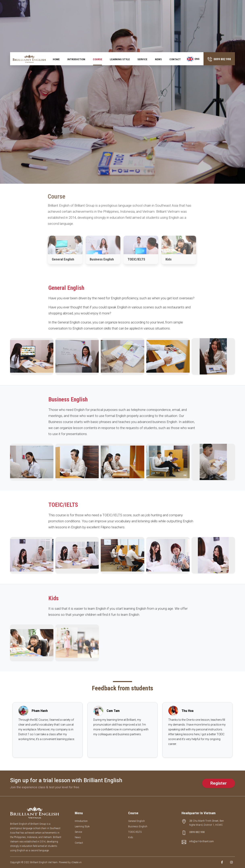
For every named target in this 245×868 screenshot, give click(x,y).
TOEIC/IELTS (135, 832)
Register (219, 783)
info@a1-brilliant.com (201, 841)
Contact (175, 59)
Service (142, 59)
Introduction (76, 59)
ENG (193, 59)
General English (137, 821)
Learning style (120, 59)
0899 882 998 (197, 832)
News (158, 59)
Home (56, 59)
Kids (131, 837)
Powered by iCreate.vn (70, 862)
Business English (138, 827)
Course (98, 59)
